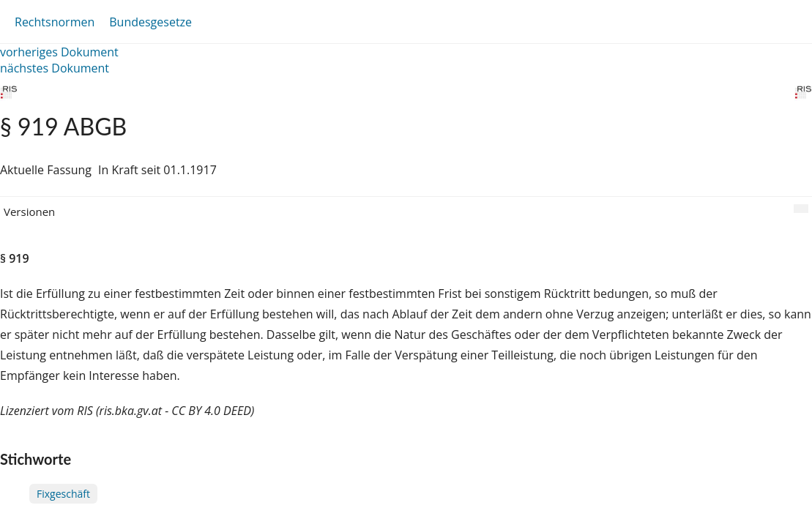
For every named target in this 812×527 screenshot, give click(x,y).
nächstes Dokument (55, 68)
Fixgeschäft (63, 494)
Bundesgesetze (150, 22)
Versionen (29, 212)
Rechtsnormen (55, 22)
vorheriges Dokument (59, 52)
